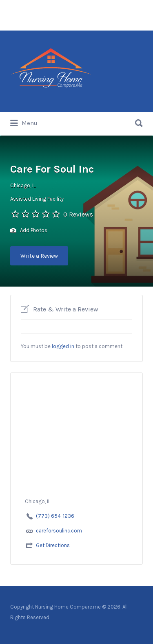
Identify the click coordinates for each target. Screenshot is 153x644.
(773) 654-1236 (55, 516)
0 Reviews (78, 214)
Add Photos (29, 231)
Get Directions (53, 545)
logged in (63, 346)
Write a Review (39, 256)
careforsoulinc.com (59, 531)
